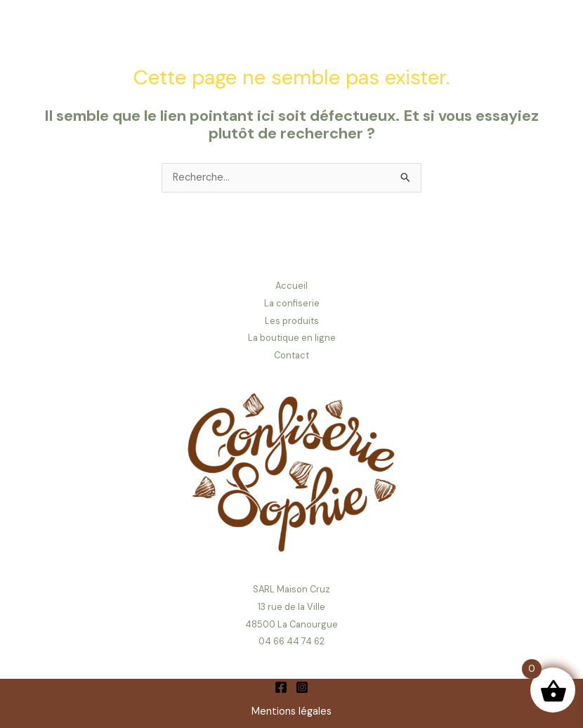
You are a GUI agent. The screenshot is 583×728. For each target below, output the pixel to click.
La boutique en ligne (292, 338)
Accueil (291, 286)
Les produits (292, 321)
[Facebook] (281, 687)
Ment (264, 711)
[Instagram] (302, 687)
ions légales (304, 711)
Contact (291, 355)
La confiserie (292, 303)
